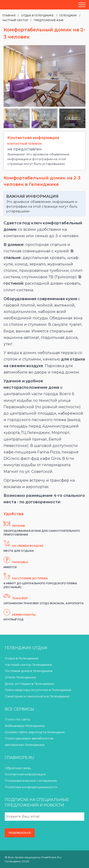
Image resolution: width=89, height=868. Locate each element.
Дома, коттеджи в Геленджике (29, 684)
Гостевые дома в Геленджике (29, 671)
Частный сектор (15, 20)
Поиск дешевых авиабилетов (29, 738)
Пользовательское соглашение (31, 781)
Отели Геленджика (20, 677)
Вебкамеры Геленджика (25, 726)
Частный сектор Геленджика (28, 665)
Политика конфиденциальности (31, 787)
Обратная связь (18, 768)
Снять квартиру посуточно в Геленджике (38, 690)
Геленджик (68, 15)
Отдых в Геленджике (37, 15)
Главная (9, 15)
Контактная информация (25, 774)
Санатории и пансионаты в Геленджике (37, 696)
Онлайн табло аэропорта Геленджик (35, 732)
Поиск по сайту (17, 719)
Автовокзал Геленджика (25, 745)
